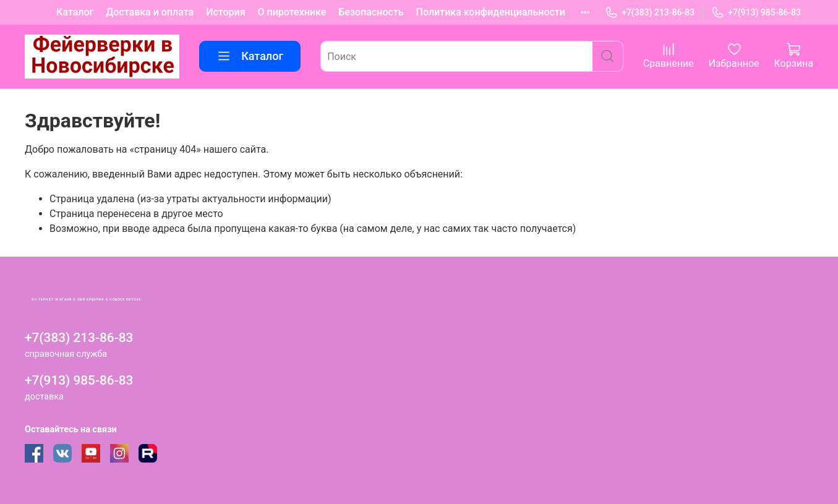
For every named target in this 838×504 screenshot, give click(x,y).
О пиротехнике (292, 12)
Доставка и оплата (150, 12)
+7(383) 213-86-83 (650, 13)
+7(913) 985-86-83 (756, 13)
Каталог (75, 12)
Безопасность (371, 12)
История (225, 12)
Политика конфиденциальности (491, 12)
